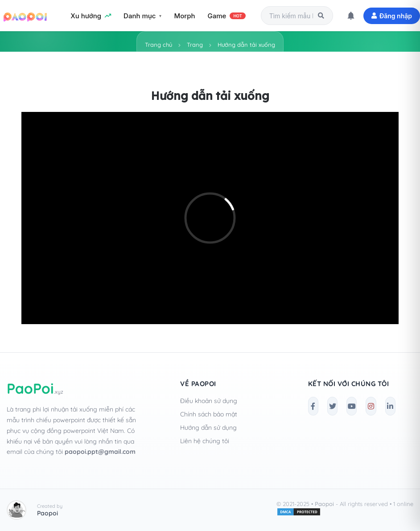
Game (227, 16)
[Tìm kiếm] (321, 16)
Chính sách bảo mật (209, 414)
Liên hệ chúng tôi (205, 441)
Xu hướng (91, 16)
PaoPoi (35, 388)
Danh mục (140, 16)
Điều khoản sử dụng (209, 401)
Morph (184, 16)
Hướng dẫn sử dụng (208, 428)
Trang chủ (159, 45)
